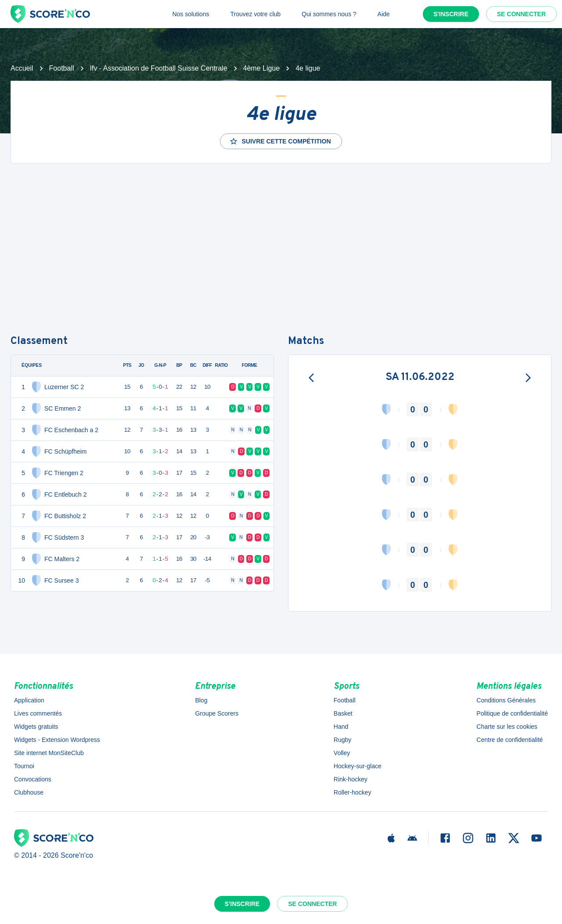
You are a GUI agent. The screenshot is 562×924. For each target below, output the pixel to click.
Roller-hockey (353, 792)
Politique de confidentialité (512, 713)
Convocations (33, 779)
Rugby (342, 740)
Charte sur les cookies (507, 727)
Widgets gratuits (36, 727)
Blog (201, 700)
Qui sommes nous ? (329, 14)
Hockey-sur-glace (358, 766)
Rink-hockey (351, 779)
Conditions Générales (506, 700)
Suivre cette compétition (280, 141)
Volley (342, 753)
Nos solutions (191, 14)
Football (62, 68)
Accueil (22, 68)
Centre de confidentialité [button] (510, 740)
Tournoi (24, 766)
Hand (341, 727)
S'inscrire (451, 14)
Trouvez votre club (255, 14)
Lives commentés (38, 713)
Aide (384, 14)
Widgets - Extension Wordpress (57, 740)
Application (29, 700)
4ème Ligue (262, 68)
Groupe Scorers (217, 713)
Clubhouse (29, 792)
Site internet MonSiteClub (49, 753)
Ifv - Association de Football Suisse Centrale (159, 68)
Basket (343, 713)
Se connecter (521, 14)
